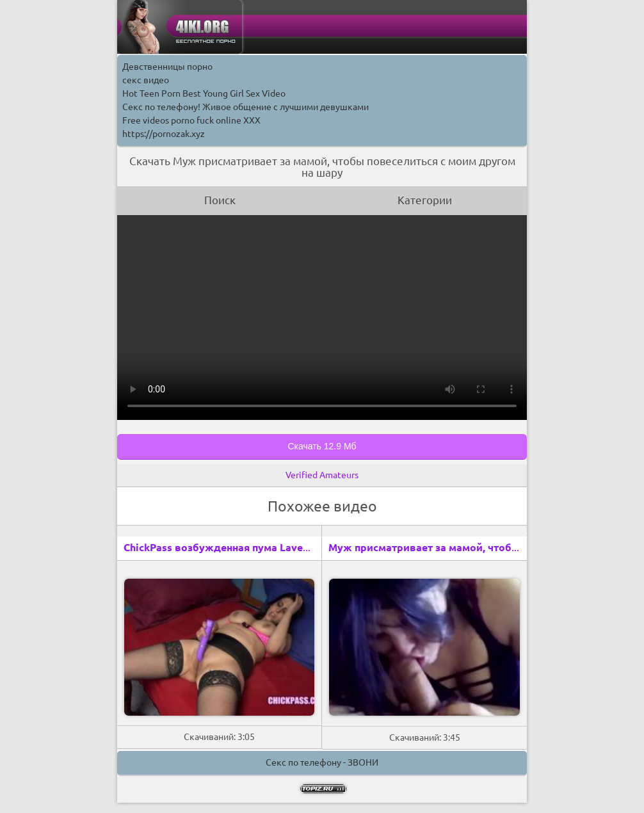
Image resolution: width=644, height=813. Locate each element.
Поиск (220, 200)
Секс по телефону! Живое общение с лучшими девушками (246, 107)
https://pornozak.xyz (164, 134)
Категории (425, 200)
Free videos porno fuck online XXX (191, 120)
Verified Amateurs (322, 475)
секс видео (146, 80)
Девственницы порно (167, 67)
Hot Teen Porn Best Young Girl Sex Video (204, 93)
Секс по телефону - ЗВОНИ (322, 762)
